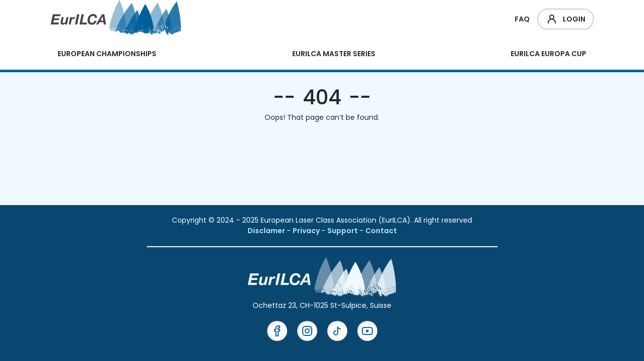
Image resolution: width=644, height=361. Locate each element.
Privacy (307, 231)
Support (343, 231)
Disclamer (267, 231)
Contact (381, 231)
